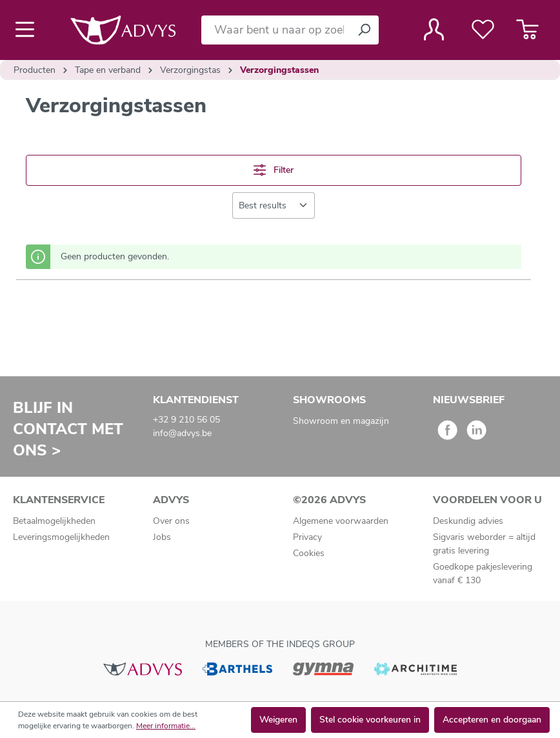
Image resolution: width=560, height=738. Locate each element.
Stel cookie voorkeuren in (370, 720)
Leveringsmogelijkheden (61, 537)
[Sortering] (274, 205)
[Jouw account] (434, 30)
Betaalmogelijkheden (54, 521)
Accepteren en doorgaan (492, 720)
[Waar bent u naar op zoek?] (275, 30)
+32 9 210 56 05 (186, 420)
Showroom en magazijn (341, 421)
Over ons (171, 521)
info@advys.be (182, 433)
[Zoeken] (364, 30)
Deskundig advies (468, 521)
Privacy (307, 537)
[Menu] (29, 30)
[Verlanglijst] (483, 30)
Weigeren (278, 720)
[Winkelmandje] (527, 30)
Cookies (309, 553)
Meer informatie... (166, 726)
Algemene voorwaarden (341, 521)
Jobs (162, 537)
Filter (274, 170)
